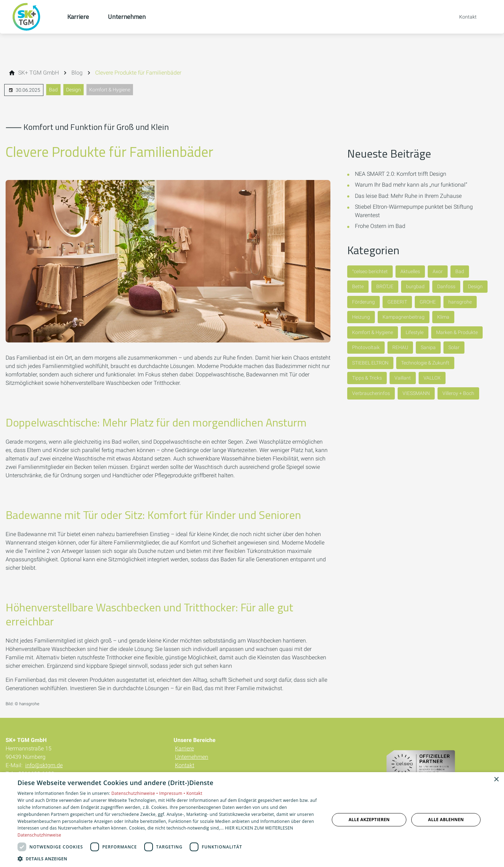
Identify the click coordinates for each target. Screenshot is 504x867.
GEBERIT (397, 302)
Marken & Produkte (457, 332)
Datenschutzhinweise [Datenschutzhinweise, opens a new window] (39, 835)
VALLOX (432, 378)
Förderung (363, 302)
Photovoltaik (366, 347)
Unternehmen (192, 757)
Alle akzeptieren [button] (369, 820)
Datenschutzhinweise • (135, 793)
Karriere (184, 748)
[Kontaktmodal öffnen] (463, 17)
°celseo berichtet (370, 271)
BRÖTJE (385, 286)
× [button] (496, 780)
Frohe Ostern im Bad (380, 226)
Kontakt (185, 765)
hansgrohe (460, 302)
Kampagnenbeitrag (404, 317)
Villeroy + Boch (458, 393)
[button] (169, 858)
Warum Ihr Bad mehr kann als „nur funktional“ (411, 185)
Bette (358, 286)
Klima (443, 317)
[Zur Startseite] (34, 17)
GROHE (428, 302)
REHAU (400, 347)
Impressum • (173, 793)
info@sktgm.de (44, 765)
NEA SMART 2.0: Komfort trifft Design (401, 174)
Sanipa (428, 347)
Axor (438, 271)
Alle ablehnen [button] (446, 820)
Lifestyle (415, 332)
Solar (454, 347)
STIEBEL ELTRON (370, 363)
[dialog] (252, 820)
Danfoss (446, 286)
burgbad (415, 286)
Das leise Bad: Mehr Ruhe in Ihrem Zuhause (408, 196)
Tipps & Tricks (367, 378)
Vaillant (403, 378)
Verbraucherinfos (371, 393)
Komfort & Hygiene (110, 90)
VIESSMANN (416, 393)
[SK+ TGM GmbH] (38, 73)
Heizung (361, 317)
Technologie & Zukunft (425, 363)
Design (73, 90)
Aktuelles (410, 271)
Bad (53, 90)
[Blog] (77, 73)
